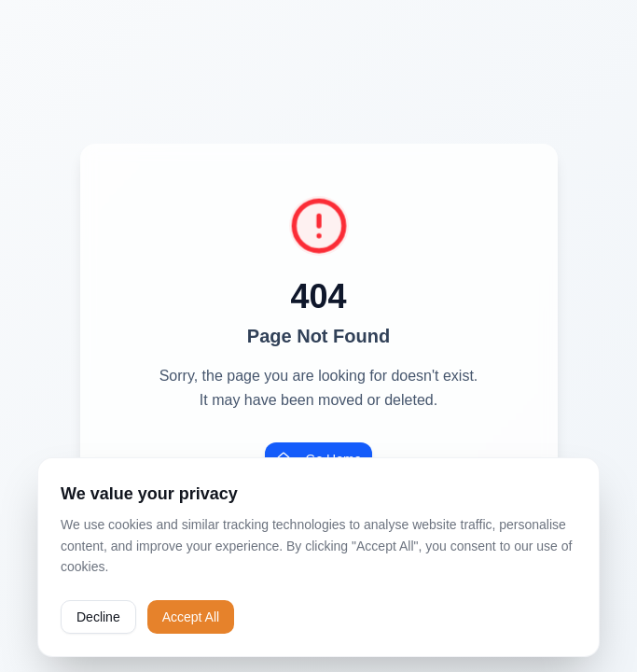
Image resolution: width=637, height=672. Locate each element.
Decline (98, 617)
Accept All (191, 617)
